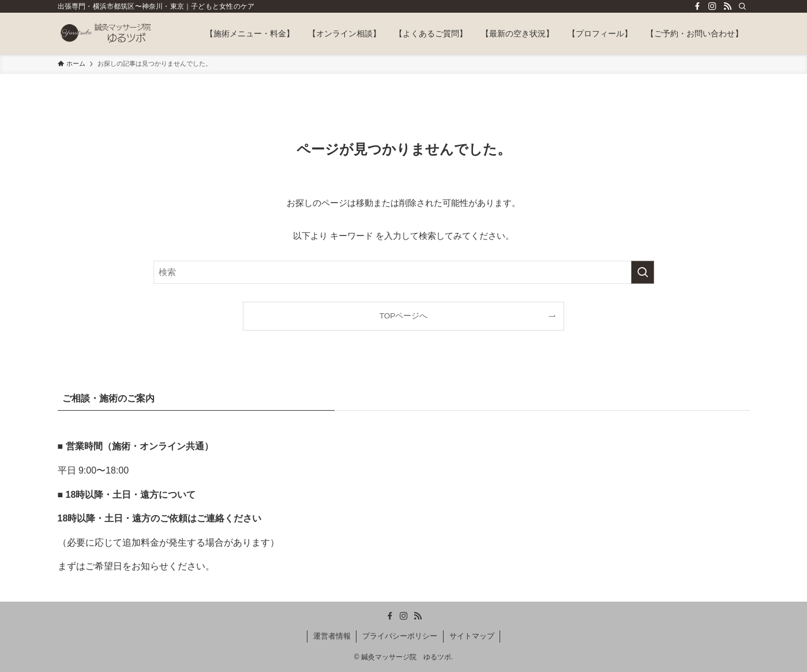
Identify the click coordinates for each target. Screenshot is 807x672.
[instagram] (712, 6)
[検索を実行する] (643, 272)
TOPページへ (404, 316)
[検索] (742, 6)
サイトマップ (472, 636)
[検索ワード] (404, 272)
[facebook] (697, 6)
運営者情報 (332, 636)
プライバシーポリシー (400, 636)
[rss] (727, 6)
